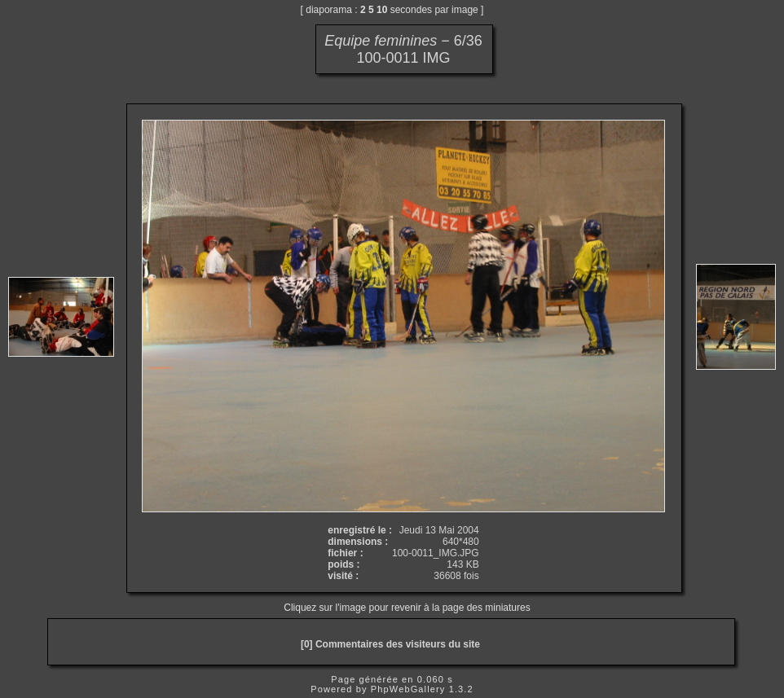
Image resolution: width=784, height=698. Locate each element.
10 (382, 10)
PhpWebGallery (408, 689)
